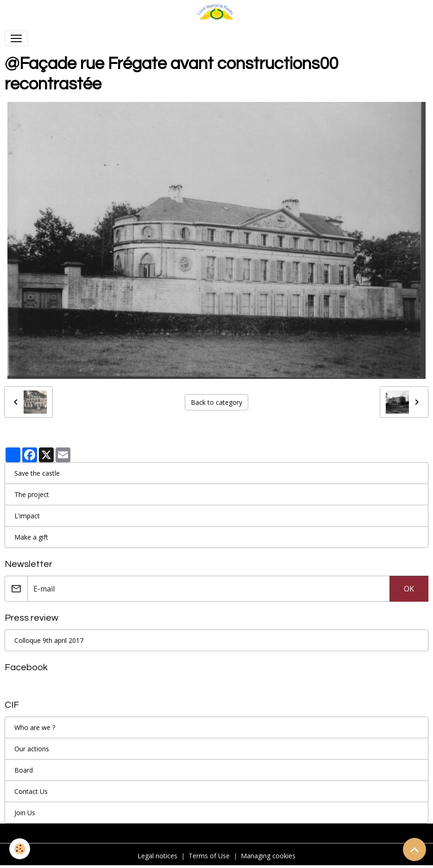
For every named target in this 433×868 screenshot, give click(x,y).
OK (409, 589)
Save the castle (37, 473)
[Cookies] (20, 849)
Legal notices (157, 856)
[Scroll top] (414, 849)
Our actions (32, 749)
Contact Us (31, 791)
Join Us (25, 813)
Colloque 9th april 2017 (49, 640)
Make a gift (31, 537)
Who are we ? (35, 727)
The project (32, 494)
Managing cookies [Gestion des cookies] (268, 856)
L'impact (27, 516)
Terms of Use (209, 856)
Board (24, 770)
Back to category (216, 402)
